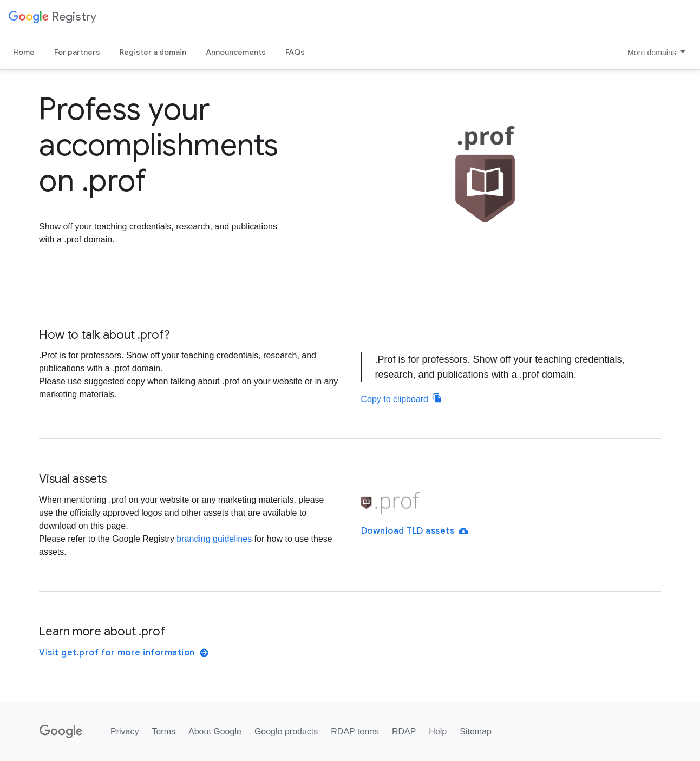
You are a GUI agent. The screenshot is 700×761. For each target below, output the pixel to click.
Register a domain (153, 52)
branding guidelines (214, 539)
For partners (77, 52)
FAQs (295, 52)
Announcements (236, 52)
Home (24, 52)
